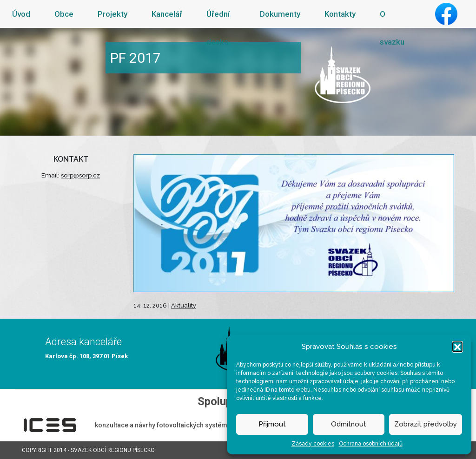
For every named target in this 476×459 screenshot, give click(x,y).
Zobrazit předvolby (426, 424)
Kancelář (167, 14)
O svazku (392, 28)
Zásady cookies (313, 444)
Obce (64, 14)
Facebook (446, 14)
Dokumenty (280, 14)
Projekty (112, 14)
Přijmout (272, 424)
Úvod (21, 14)
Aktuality (184, 305)
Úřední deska (218, 28)
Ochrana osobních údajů (371, 444)
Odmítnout (349, 424)
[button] (457, 347)
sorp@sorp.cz (80, 175)
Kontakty (340, 14)
